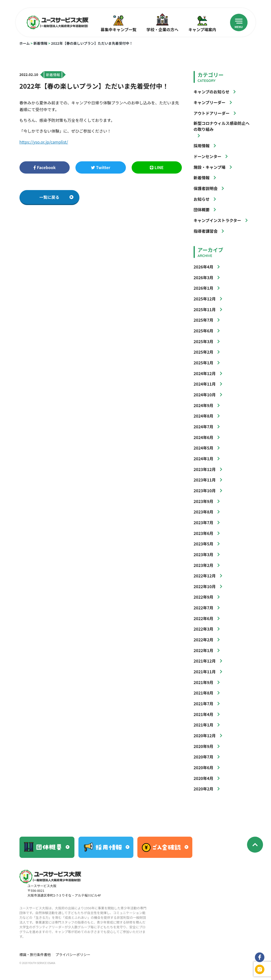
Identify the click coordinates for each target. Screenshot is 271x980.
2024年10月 (205, 395)
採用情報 (202, 146)
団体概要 (202, 210)
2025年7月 (203, 320)
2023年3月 (203, 554)
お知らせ (202, 199)
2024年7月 (203, 427)
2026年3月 (203, 277)
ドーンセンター (207, 156)
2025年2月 (203, 352)
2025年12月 (205, 299)
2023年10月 (205, 490)
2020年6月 (203, 767)
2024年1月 (203, 459)
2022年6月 (203, 618)
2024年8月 (203, 416)
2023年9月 (203, 501)
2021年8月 (203, 693)
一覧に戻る (56, 197)
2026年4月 (203, 267)
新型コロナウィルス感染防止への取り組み (222, 126)
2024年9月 (203, 405)
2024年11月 (205, 384)
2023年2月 (203, 565)
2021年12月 (205, 661)
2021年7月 (203, 704)
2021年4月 (203, 714)
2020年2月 (203, 789)
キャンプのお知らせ (211, 92)
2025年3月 (203, 341)
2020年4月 (203, 778)
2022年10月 (205, 586)
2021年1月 (203, 725)
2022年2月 (203, 640)
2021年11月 (205, 672)
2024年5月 (203, 448)
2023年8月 (203, 512)
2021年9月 (203, 682)
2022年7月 (203, 608)
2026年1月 (203, 288)
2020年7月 (203, 757)
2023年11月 (205, 480)
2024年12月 (205, 373)
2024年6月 (203, 437)
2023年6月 (203, 533)
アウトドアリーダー (212, 113)
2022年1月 (203, 650)
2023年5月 (203, 544)
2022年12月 (205, 576)
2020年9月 (203, 746)
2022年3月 (203, 629)
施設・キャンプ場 (210, 167)
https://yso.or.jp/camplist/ (44, 142)
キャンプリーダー (210, 102)
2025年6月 (203, 331)
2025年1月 (203, 363)
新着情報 (40, 43)
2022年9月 (203, 597)
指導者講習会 (206, 231)
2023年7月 (203, 522)
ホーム (25, 43)
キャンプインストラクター (217, 220)
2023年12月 (205, 469)
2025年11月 (205, 309)
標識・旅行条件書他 (35, 955)
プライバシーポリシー (73, 955)
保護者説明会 (206, 188)
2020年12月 (205, 735)
